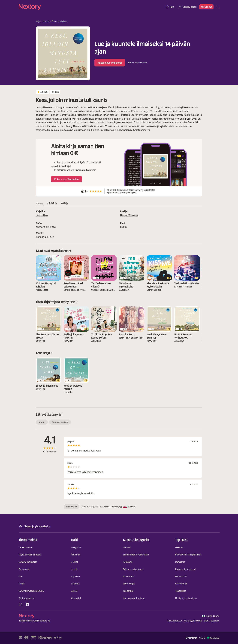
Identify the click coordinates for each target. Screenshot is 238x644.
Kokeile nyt (206, 7)
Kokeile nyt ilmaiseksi (110, 63)
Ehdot (207, 621)
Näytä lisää (71, 507)
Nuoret (46, 21)
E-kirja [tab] (64, 204)
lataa (125, 507)
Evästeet (215, 621)
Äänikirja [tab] (52, 204)
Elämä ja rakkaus (60, 21)
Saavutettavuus (175, 621)
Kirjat (38, 21)
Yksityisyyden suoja (193, 621)
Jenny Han (42, 215)
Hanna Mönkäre (129, 215)
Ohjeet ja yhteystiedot (35, 526)
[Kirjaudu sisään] (187, 7)
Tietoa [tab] (40, 204)
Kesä (53, 227)
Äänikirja (41, 237)
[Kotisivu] (91, 7)
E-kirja (51, 237)
